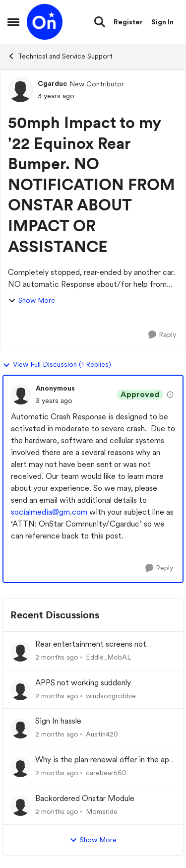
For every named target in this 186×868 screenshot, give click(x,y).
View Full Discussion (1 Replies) (57, 365)
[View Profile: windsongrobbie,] (20, 690)
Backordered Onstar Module (85, 798)
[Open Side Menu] (13, 22)
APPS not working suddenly (83, 683)
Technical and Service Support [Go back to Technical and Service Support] (60, 56)
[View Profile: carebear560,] (20, 767)
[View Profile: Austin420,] (20, 729)
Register (128, 22)
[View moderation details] (170, 395)
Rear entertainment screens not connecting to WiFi (91, 644)
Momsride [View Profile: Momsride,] (102, 811)
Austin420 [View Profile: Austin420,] (102, 734)
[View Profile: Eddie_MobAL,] (20, 652)
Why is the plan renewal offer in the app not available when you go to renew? (104, 760)
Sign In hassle (58, 721)
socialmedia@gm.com (49, 512)
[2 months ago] (57, 657)
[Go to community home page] (45, 22)
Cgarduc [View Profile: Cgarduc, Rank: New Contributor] (52, 83)
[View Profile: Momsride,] (20, 806)
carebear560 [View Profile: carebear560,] (106, 773)
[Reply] (162, 335)
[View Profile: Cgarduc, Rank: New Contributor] (20, 90)
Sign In (162, 22)
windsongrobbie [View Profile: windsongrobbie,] (111, 695)
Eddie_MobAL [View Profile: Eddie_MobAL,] (108, 657)
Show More (31, 300)
